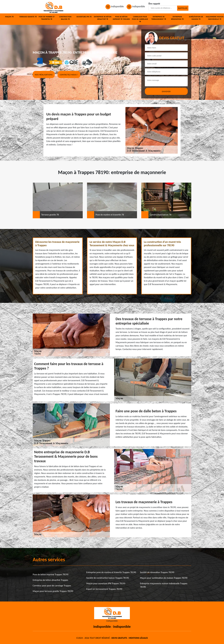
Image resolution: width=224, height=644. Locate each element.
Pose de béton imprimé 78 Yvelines (121, 18)
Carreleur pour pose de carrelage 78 (140, 19)
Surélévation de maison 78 (196, 18)
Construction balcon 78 (65, 18)
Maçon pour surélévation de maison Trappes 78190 (164, 578)
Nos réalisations (44, 75)
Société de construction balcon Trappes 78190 (108, 578)
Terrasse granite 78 (28, 17)
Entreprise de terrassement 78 (159, 18)
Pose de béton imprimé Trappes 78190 (51, 574)
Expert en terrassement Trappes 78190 (104, 589)
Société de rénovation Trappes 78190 (157, 572)
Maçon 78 (9, 17)
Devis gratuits (119, 638)
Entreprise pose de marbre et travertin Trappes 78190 (111, 572)
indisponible (115, 6)
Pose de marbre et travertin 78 (47, 18)
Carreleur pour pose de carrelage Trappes (52, 586)
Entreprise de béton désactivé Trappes (50, 580)
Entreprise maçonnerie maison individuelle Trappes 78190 (164, 585)
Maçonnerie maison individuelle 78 (215, 18)
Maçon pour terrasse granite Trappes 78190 (53, 591)
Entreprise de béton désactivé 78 (103, 18)
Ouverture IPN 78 (84, 17)
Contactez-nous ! (69, 75)
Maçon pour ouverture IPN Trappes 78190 (106, 583)
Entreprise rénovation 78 (177, 18)
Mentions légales (138, 638)
